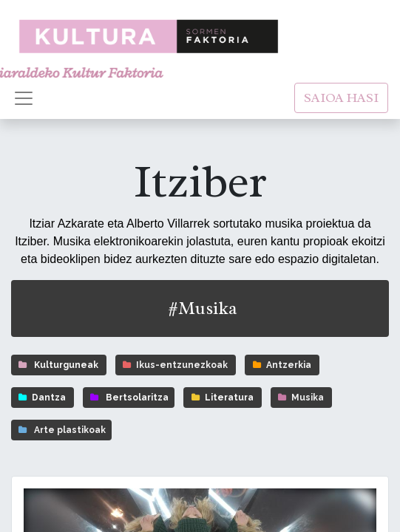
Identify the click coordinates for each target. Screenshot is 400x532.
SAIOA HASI (341, 98)
